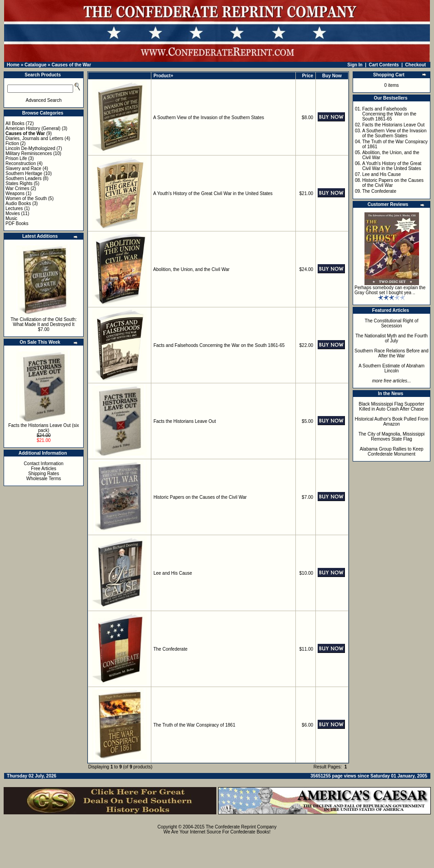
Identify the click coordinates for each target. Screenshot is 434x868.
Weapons (15, 193)
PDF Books (17, 223)
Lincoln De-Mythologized (30, 148)
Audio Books (18, 203)
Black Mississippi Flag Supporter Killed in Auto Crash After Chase (392, 406)
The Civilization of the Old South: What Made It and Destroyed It (44, 322)
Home (13, 65)
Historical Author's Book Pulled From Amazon (392, 421)
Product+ (164, 76)
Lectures (14, 208)
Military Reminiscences (29, 153)
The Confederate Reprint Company (241, 827)
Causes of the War (71, 65)
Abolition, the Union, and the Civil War (191, 269)
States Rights (19, 183)
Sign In (355, 65)
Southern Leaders (24, 178)
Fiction (12, 143)
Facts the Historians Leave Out (185, 421)
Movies (13, 213)
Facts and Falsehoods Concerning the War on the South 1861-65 (219, 345)
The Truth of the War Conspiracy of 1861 (194, 725)
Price (308, 76)
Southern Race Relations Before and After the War (392, 353)
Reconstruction (21, 163)
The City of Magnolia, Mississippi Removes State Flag (392, 437)
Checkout (416, 65)
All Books (15, 123)
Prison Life (16, 158)
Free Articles (44, 469)
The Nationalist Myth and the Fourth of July (392, 338)
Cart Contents (384, 65)
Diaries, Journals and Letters (34, 138)
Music (11, 218)
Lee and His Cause (173, 573)
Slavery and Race (23, 168)
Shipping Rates (44, 474)
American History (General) (33, 128)
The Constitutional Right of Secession (392, 323)
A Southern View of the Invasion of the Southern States (209, 118)
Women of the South (26, 198)
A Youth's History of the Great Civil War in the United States (213, 193)
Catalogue (35, 65)
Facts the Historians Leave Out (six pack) (44, 428)
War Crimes (17, 188)
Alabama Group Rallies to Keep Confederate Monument (391, 452)
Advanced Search (44, 100)
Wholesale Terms (44, 479)
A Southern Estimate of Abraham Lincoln (392, 368)
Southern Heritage (24, 173)
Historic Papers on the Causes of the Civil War (200, 497)
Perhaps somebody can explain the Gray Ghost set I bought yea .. (390, 290)
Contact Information (43, 464)
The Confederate (170, 649)
